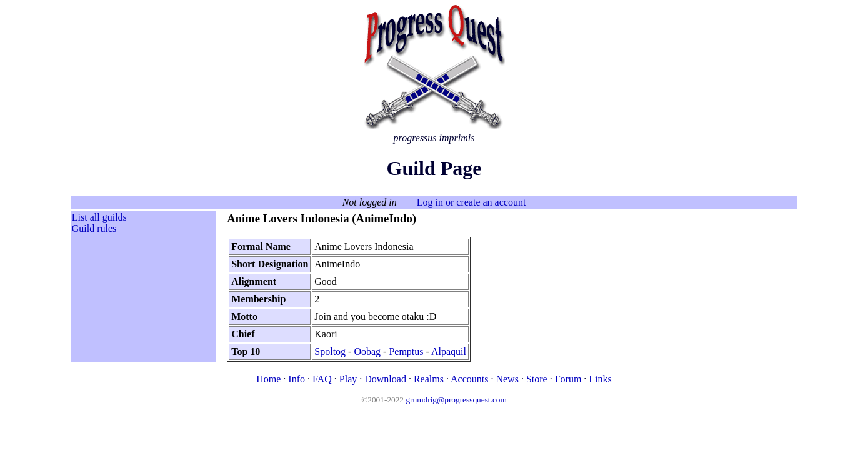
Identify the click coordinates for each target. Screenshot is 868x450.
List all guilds (99, 217)
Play (348, 379)
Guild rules (94, 228)
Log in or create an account (471, 202)
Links (600, 379)
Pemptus (406, 352)
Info (297, 379)
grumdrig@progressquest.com (456, 400)
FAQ (322, 379)
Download (385, 379)
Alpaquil (449, 352)
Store (537, 379)
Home (268, 379)
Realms (429, 379)
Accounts (469, 379)
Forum (568, 379)
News (507, 379)
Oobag (367, 352)
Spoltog (330, 352)
